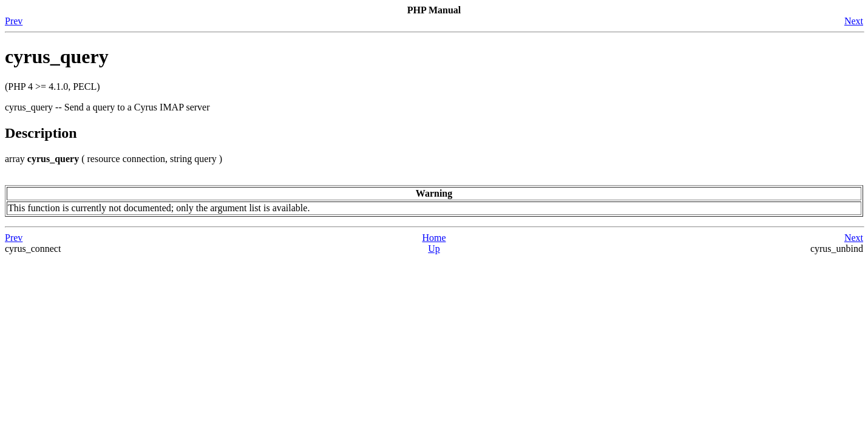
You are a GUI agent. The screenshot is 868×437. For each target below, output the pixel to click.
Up (434, 249)
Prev (14, 21)
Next (854, 21)
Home (434, 238)
